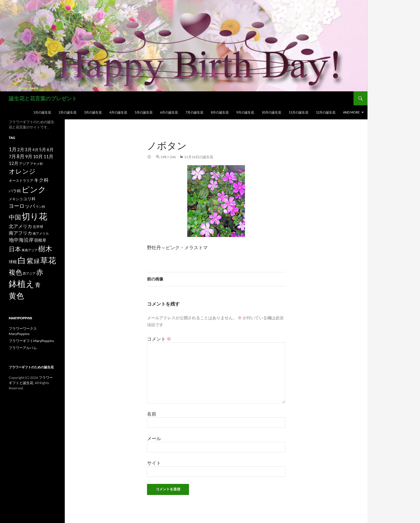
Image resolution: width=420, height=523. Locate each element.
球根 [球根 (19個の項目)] (13, 262)
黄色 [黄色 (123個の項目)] (16, 296)
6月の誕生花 (169, 112)
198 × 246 (168, 157)
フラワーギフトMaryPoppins (31, 341)
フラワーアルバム (23, 348)
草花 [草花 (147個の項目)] (48, 260)
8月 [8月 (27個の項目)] (21, 156)
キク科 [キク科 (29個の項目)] (41, 180)
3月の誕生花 (93, 112)
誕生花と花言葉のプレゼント (43, 98)
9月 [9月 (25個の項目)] (29, 156)
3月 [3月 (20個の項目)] (28, 150)
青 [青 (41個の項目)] (38, 285)
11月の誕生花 (299, 112)
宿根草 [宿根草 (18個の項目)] (40, 240)
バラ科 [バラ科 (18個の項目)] (15, 191)
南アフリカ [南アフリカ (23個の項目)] (20, 233)
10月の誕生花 (271, 112)
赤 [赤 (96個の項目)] (40, 272)
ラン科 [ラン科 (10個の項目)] (40, 206)
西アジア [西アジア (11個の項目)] (29, 273)
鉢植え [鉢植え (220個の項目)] (22, 284)
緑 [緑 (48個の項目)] (37, 261)
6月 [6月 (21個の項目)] (50, 149)
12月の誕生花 (326, 112)
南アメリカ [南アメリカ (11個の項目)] (41, 233)
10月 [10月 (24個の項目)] (38, 156)
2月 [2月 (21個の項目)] (21, 149)
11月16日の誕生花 (199, 157)
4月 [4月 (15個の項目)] (35, 150)
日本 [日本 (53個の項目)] (15, 249)
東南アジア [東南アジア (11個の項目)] (30, 250)
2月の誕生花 (68, 112)
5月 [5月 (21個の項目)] (43, 149)
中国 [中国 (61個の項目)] (15, 217)
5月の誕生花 (144, 112)
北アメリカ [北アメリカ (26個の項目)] (20, 226)
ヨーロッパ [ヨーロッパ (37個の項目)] (22, 206)
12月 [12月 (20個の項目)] (14, 163)
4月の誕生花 (118, 112)
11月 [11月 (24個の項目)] (48, 156)
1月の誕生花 (42, 112)
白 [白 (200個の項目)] (22, 260)
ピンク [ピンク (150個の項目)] (34, 189)
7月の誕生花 (194, 112)
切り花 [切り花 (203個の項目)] (34, 216)
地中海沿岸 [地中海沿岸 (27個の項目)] (21, 240)
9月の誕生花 (245, 112)
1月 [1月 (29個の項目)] (13, 149)
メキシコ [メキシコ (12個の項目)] (16, 199)
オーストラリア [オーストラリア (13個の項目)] (21, 181)
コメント (159, 339)
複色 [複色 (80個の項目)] (15, 272)
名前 (152, 414)
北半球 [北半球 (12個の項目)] (38, 226)
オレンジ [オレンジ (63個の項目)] (22, 171)
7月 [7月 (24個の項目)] (12, 156)
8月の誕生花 (220, 112)
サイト (154, 463)
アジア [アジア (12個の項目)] (24, 163)
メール (154, 438)
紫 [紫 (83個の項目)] (30, 261)
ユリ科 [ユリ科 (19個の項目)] (29, 199)
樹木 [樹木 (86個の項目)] (45, 249)
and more (351, 112)
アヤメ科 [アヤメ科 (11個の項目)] (36, 164)
